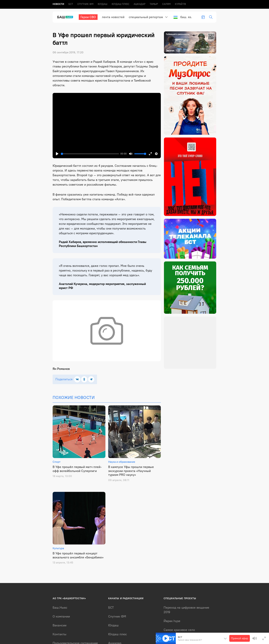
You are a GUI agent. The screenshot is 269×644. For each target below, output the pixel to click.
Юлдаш (103, 4)
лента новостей (113, 17)
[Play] (57, 154)
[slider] (90, 154)
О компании (61, 616)
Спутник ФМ (85, 4)
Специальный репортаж (146, 17)
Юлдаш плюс (120, 4)
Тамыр (154, 4)
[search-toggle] (211, 17)
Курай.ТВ (180, 4)
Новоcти (58, 4)
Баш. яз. (183, 17)
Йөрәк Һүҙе (172, 621)
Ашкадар (139, 4)
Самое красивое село (179, 630)
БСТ (71, 4)
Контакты (59, 634)
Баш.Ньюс (60, 608)
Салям (166, 4)
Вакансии (59, 625)
